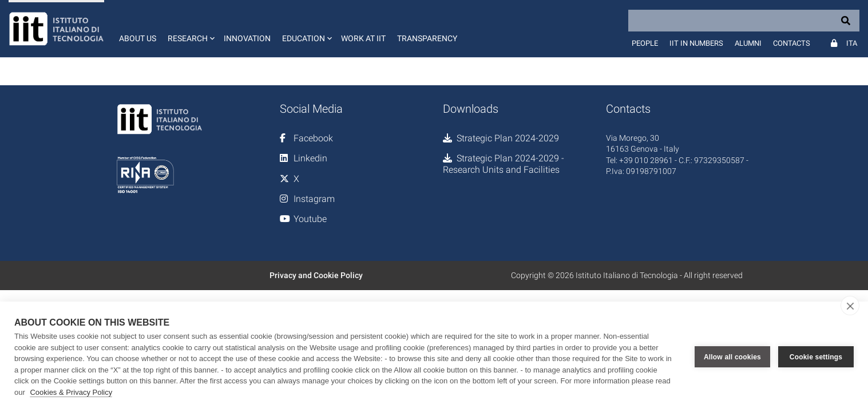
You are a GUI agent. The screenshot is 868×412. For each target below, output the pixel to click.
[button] (190, 29)
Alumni (748, 43)
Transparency (427, 38)
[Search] (744, 21)
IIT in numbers (696, 43)
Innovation (247, 38)
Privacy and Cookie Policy (316, 275)
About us (138, 38)
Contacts (792, 43)
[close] (850, 306)
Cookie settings (816, 357)
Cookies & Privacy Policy (71, 392)
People (645, 43)
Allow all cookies (732, 357)
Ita (852, 43)
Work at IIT (363, 38)
